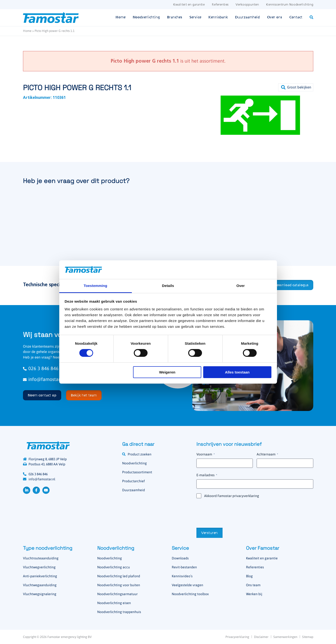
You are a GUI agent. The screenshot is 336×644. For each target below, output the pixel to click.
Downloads (180, 558)
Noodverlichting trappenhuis (119, 612)
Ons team (253, 585)
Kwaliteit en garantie (189, 5)
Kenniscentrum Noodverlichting (290, 5)
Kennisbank (218, 17)
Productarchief (134, 481)
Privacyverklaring (237, 637)
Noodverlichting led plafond (119, 576)
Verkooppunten (247, 5)
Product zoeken (140, 454)
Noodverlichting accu (114, 567)
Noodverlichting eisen (114, 603)
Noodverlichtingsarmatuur (117, 594)
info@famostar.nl (42, 479)
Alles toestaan (237, 372)
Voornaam (205, 454)
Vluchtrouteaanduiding (41, 558)
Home (121, 17)
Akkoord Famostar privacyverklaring (232, 496)
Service (195, 17)
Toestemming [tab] (96, 286)
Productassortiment (137, 472)
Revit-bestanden (184, 567)
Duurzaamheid (247, 17)
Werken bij (254, 594)
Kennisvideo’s (182, 576)
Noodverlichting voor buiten (119, 585)
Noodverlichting (146, 17)
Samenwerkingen (285, 637)
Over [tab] (241, 286)
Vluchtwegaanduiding (40, 585)
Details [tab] (168, 286)
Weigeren (167, 372)
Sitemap (308, 637)
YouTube (46, 490)
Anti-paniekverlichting (40, 576)
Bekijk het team (84, 395)
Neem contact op (42, 395)
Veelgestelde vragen (187, 585)
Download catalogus (291, 285)
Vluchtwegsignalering (40, 594)
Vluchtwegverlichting (39, 567)
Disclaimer (261, 637)
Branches (175, 17)
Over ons (275, 17)
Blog (249, 576)
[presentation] (233, 512)
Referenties (220, 5)
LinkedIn (27, 490)
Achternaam (267, 454)
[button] (296, 87)
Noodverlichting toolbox (190, 594)
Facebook (36, 490)
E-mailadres (207, 475)
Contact (296, 17)
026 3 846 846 (38, 474)
